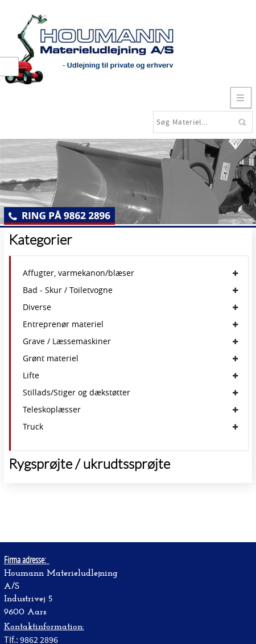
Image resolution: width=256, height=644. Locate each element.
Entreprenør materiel (63, 324)
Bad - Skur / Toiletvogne (68, 290)
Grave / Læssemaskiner (67, 341)
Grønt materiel (51, 358)
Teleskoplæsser (52, 410)
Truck (33, 427)
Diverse (37, 307)
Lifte (31, 375)
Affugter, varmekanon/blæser (79, 273)
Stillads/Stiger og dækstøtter (77, 393)
